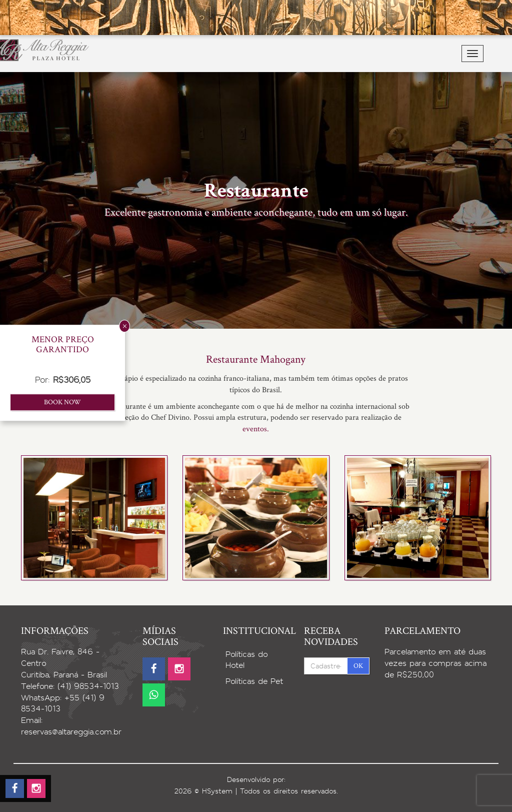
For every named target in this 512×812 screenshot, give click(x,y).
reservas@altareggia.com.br (71, 732)
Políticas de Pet (254, 681)
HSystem (217, 791)
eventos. (256, 429)
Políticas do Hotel (246, 660)
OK (358, 666)
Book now (62, 402)
